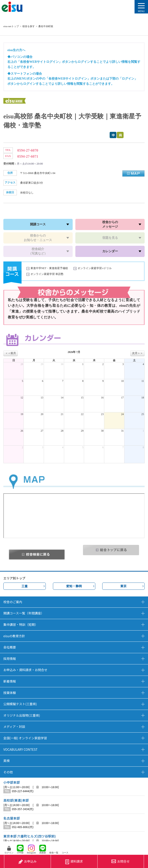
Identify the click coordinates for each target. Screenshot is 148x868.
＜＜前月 (11, 353)
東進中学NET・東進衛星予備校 (49, 268)
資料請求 (74, 861)
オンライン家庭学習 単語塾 (47, 274)
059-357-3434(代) (23, 809)
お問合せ (121, 861)
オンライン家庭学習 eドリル (95, 268)
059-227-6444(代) (23, 791)
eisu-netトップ (11, 26)
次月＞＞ (137, 353)
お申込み (27, 861)
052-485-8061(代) (23, 827)
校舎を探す (29, 26)
